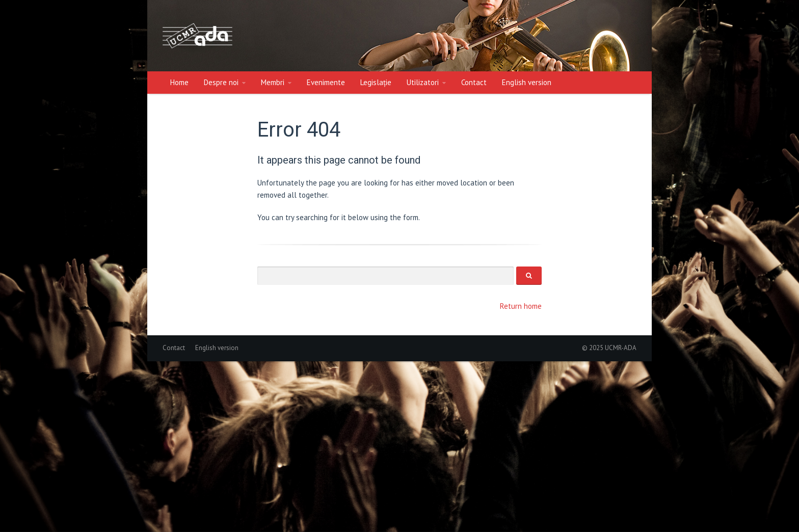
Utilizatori (423, 82)
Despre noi (221, 82)
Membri (273, 82)
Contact (474, 82)
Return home (521, 306)
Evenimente (326, 82)
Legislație (376, 82)
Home (179, 82)
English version (527, 82)
